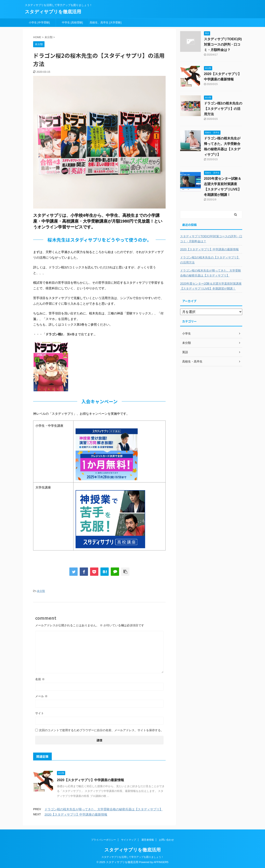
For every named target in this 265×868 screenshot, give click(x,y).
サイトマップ (129, 840)
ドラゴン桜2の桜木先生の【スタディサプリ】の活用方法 (223, 109)
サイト (40, 713)
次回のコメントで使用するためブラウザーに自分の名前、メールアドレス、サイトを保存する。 (101, 730)
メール (41, 696)
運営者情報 (148, 840)
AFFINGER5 (161, 862)
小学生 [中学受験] (39, 22)
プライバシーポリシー (104, 840)
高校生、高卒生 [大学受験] (106, 22)
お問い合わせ (166, 840)
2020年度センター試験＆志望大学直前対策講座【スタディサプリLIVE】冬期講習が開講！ (211, 286)
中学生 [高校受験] (72, 22)
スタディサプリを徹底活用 (53, 12)
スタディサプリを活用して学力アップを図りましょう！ (132, 857)
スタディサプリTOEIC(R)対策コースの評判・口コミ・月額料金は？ (223, 44)
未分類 (41, 591)
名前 (40, 679)
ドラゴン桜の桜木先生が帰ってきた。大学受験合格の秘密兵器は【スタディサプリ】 (104, 809)
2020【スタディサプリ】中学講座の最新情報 (90, 780)
